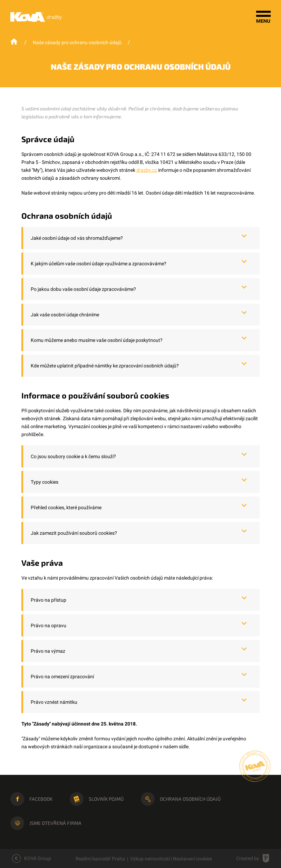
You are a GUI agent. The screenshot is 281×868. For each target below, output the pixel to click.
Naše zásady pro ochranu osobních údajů (77, 42)
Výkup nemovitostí (150, 859)
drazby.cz (147, 170)
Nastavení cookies (192, 859)
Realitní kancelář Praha (100, 859)
